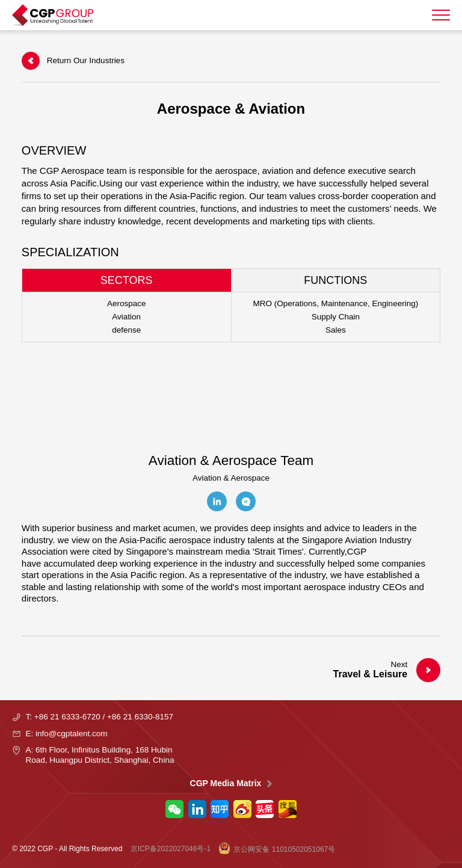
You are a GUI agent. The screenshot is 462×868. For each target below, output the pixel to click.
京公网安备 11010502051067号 (277, 848)
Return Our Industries (73, 61)
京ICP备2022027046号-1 (171, 849)
